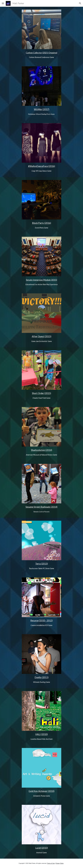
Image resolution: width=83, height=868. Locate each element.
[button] (3, 3)
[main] (41, 55)
